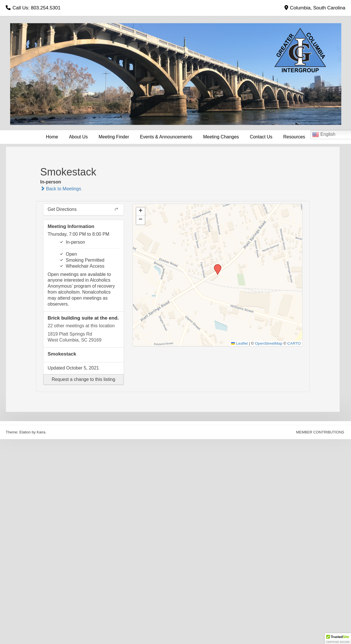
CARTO (294, 343)
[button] (84, 379)
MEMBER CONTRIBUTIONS (320, 432)
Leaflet (239, 343)
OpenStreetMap (269, 343)
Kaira (41, 432)
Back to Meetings (61, 189)
